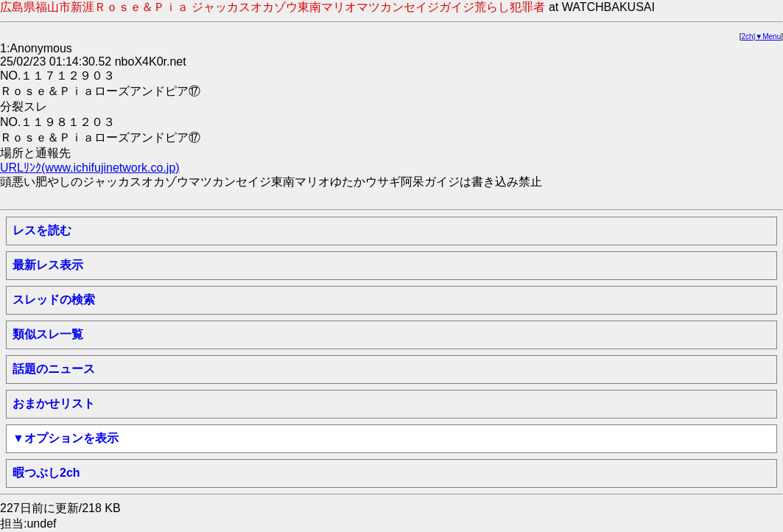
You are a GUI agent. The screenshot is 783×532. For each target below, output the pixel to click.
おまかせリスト (54, 403)
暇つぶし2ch (46, 473)
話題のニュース (54, 369)
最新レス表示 (48, 265)
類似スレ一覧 (48, 334)
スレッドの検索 (54, 300)
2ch (748, 36)
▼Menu (768, 36)
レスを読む (42, 230)
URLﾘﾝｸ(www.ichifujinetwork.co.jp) (90, 168)
